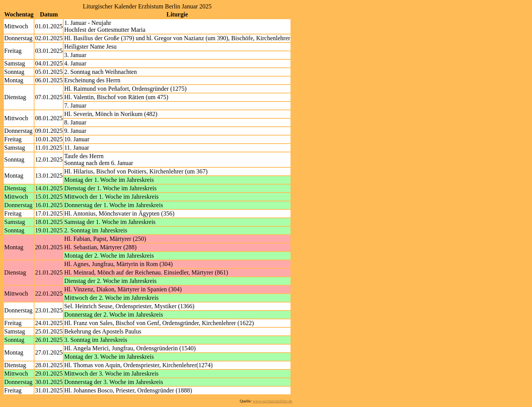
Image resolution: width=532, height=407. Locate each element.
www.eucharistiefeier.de (273, 401)
